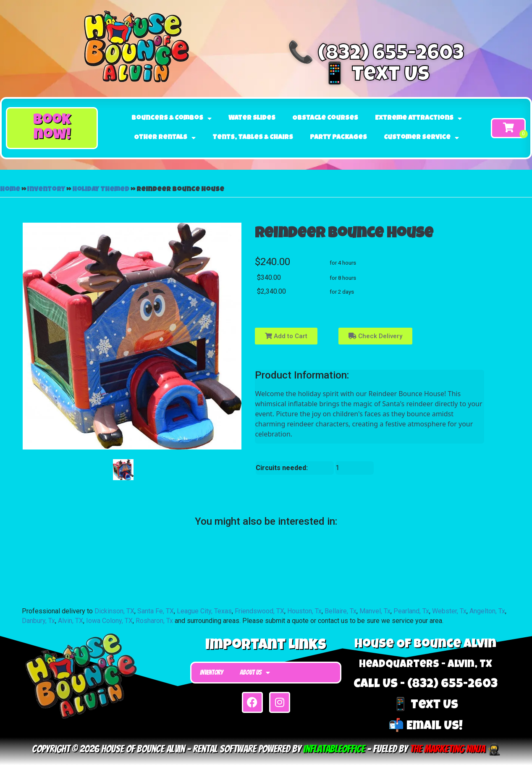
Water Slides (252, 118)
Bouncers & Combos (172, 118)
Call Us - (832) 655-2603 (426, 685)
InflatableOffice (334, 749)
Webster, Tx (449, 611)
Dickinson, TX (114, 611)
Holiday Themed (101, 190)
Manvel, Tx (375, 611)
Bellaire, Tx (341, 611)
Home (10, 190)
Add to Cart (286, 336)
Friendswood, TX (259, 611)
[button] (52, 128)
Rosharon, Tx (154, 621)
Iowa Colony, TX (109, 621)
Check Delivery (375, 336)
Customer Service (421, 138)
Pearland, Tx (411, 611)
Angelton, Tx (487, 611)
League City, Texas (204, 611)
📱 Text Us (376, 76)
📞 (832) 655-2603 (376, 55)
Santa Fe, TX (156, 611)
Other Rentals (165, 138)
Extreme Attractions (418, 118)
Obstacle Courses (325, 118)
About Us (255, 673)
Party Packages (338, 138)
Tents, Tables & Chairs (253, 138)
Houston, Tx (304, 611)
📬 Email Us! (426, 727)
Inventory (46, 190)
